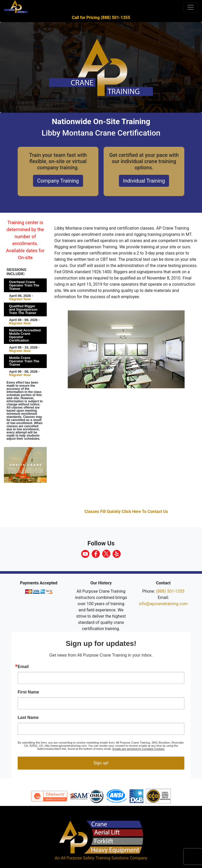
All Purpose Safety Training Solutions (95, 858)
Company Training (58, 181)
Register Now (20, 299)
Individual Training (144, 181)
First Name (28, 692)
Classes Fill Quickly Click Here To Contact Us (126, 512)
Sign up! (101, 763)
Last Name (28, 718)
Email (23, 667)
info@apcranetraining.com (163, 604)
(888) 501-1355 (170, 591)
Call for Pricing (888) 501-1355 (101, 18)
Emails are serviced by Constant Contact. (139, 749)
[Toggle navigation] (191, 7)
